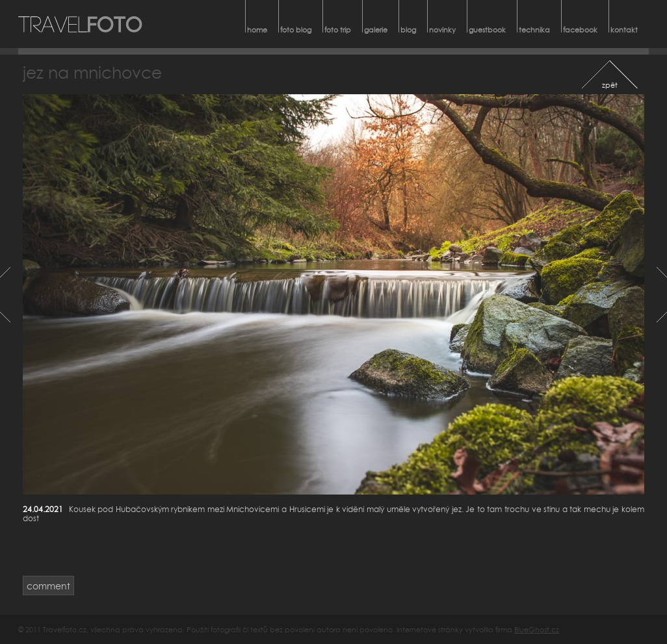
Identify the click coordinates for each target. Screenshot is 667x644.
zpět (610, 85)
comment (48, 586)
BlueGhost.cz (537, 629)
